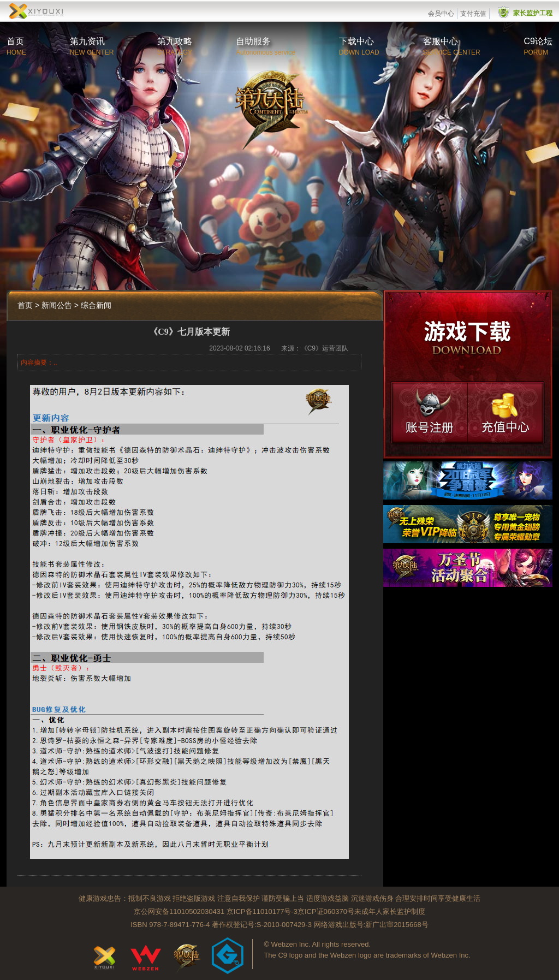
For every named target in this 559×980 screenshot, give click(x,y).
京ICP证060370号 (326, 911)
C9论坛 (538, 41)
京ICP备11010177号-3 (262, 911)
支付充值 (473, 14)
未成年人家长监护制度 (390, 911)
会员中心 (441, 14)
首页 (15, 41)
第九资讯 (87, 41)
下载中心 (356, 41)
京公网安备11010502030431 (179, 911)
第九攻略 (175, 41)
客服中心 (441, 41)
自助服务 (253, 41)
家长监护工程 (533, 13)
